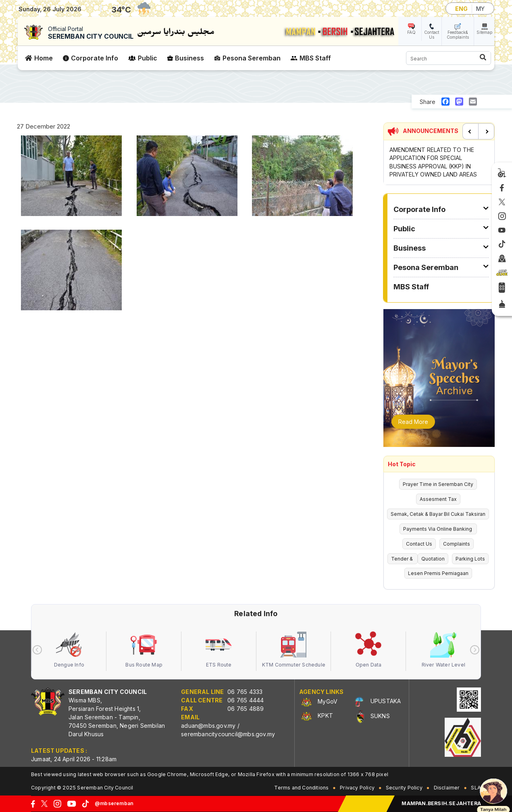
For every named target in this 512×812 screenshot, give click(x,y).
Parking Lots (470, 559)
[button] (71, 178)
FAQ (411, 32)
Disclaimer (447, 788)
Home (44, 58)
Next (486, 131)
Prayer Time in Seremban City (438, 484)
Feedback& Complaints (458, 35)
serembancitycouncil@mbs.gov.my (228, 734)
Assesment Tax (438, 499)
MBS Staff (315, 58)
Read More (413, 422)
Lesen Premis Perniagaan (438, 573)
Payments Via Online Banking (438, 529)
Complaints (457, 544)
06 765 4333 (245, 692)
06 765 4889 (246, 709)
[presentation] (37, 650)
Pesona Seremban (252, 58)
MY (480, 9)
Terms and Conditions (301, 788)
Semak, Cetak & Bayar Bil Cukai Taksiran (438, 514)
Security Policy (404, 788)
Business (189, 58)
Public (148, 58)
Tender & (403, 559)
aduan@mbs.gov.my (208, 726)
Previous (470, 131)
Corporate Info (95, 58)
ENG (461, 9)
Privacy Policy (357, 788)
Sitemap (484, 32)
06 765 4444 (246, 700)
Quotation (433, 559)
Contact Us (432, 35)
